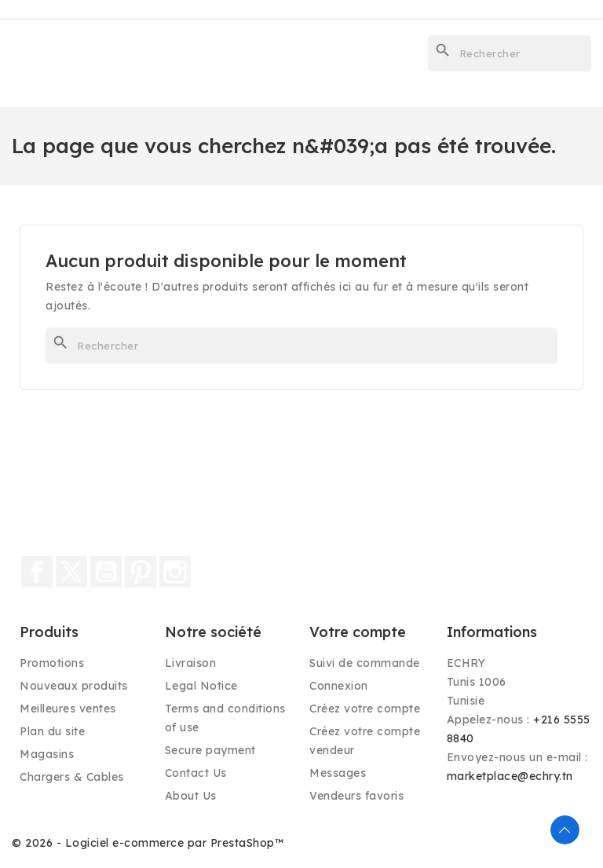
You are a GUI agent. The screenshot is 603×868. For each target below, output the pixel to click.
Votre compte (358, 632)
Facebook (37, 572)
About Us (191, 796)
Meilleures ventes (68, 709)
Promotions (52, 663)
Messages (338, 773)
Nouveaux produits (74, 686)
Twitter (71, 572)
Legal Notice (201, 686)
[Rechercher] (510, 53)
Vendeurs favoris (356, 796)
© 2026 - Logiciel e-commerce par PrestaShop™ (148, 843)
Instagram (175, 572)
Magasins (47, 754)
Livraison (191, 663)
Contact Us (196, 773)
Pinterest (141, 572)
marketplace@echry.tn (510, 776)
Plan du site (52, 731)
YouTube (106, 572)
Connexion (339, 686)
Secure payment (210, 750)
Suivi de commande (365, 663)
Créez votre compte (365, 709)
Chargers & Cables (72, 777)
